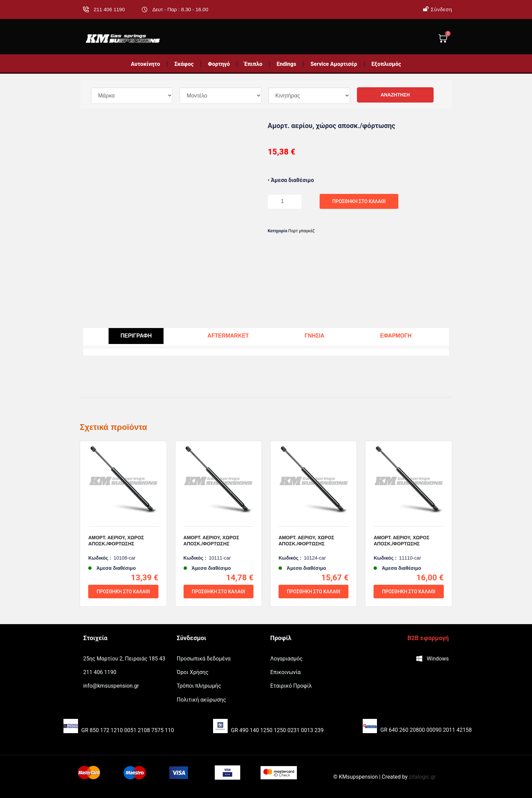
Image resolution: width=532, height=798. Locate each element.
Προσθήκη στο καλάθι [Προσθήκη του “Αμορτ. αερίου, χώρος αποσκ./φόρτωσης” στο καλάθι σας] (123, 601)
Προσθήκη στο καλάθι (327, 201)
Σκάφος (184, 64)
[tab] (136, 336)
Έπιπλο (253, 64)
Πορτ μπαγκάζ (302, 231)
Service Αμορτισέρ (334, 64)
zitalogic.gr (422, 777)
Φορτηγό (219, 64)
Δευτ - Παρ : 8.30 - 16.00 (180, 9)
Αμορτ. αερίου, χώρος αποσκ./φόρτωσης (116, 550)
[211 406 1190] (86, 10)
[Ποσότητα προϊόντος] (281, 201)
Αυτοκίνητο (146, 64)
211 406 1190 (109, 9)
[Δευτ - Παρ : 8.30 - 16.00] (145, 10)
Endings (286, 64)
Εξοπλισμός (386, 64)
